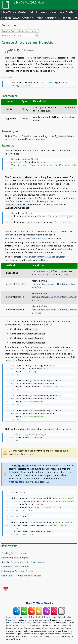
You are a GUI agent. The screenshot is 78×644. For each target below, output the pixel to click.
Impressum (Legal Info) (17, 616)
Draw (52, 12)
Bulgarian (64, 18)
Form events (37, 561)
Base (61, 12)
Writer (22, 12)
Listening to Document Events (17, 570)
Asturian (50, 18)
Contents (7, 25)
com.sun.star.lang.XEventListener (49, 270)
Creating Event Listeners (14, 552)
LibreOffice (9, 12)
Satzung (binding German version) (34, 618)
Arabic (39, 18)
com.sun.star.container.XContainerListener (28, 237)
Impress (41, 12)
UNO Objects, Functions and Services (21, 574)
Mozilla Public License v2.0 (28, 624)
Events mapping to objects (15, 556)
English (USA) (10, 18)
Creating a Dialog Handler (15, 565)
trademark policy (42, 635)
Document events (20, 561)
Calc (31, 12)
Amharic (27, 18)
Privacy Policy (35, 616)
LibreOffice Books (39, 602)
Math (69, 12)
